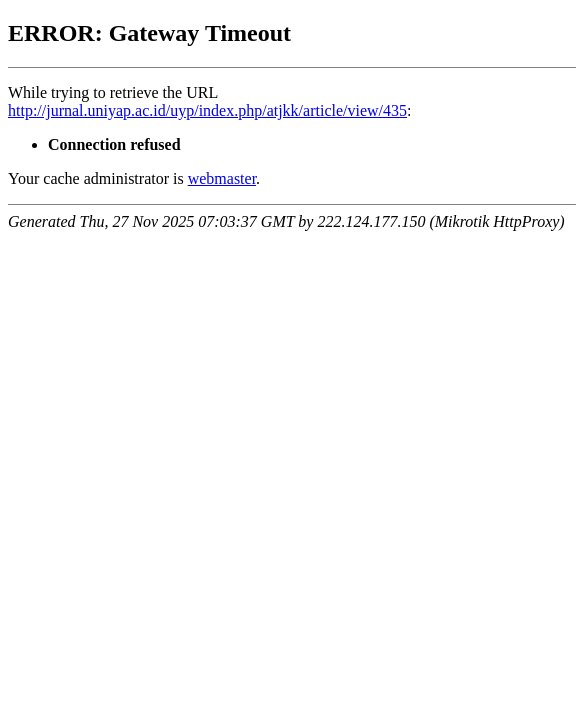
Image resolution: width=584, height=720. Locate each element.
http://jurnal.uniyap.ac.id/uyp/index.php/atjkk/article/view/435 (207, 110)
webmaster (222, 178)
